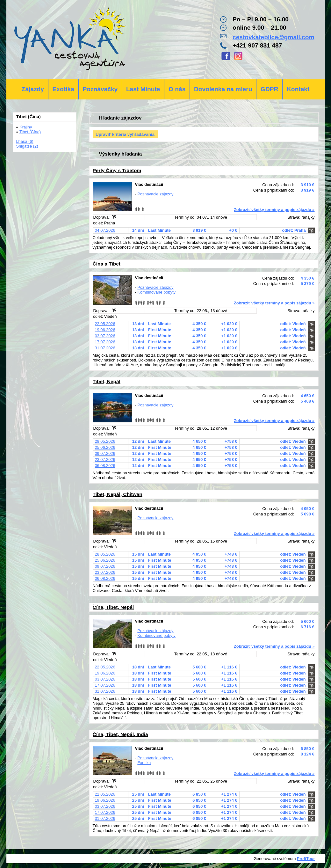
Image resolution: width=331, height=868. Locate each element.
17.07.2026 (105, 342)
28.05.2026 (105, 441)
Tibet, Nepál (107, 381)
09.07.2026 (105, 453)
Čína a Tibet (107, 264)
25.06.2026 (105, 447)
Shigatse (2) (27, 146)
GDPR (269, 89)
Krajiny (26, 127)
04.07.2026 (105, 230)
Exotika (63, 89)
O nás (177, 89)
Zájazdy (33, 89)
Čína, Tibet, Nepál (113, 607)
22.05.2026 (105, 324)
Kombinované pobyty (156, 292)
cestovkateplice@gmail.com (273, 37)
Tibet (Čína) (30, 132)
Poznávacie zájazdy (155, 194)
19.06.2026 (105, 330)
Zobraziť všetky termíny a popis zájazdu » (274, 210)
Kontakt (298, 89)
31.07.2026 (105, 348)
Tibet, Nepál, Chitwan (118, 494)
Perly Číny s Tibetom (117, 170)
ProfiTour (306, 859)
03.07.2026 (105, 336)
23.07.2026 (105, 460)
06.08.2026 (105, 466)
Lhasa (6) (25, 141)
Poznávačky (100, 89)
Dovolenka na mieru (223, 89)
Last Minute (143, 89)
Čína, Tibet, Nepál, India (120, 734)
